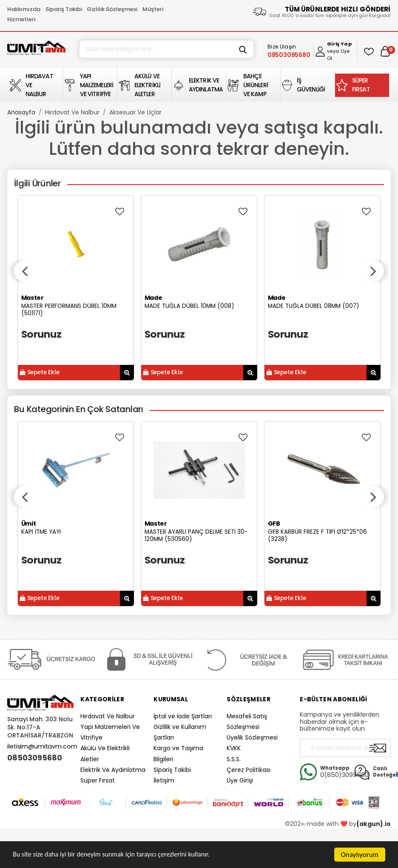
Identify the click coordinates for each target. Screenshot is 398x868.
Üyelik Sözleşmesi (252, 737)
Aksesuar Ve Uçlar (135, 112)
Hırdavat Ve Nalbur (72, 112)
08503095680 (35, 758)
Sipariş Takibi (64, 9)
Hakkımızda (24, 9)
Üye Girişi (240, 780)
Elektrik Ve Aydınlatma (113, 770)
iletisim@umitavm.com (42, 746)
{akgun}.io (374, 824)
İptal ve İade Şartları (183, 716)
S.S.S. (234, 759)
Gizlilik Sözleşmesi (112, 9)
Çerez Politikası (249, 770)
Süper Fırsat (98, 780)
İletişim (164, 780)
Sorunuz (41, 334)
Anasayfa (21, 112)
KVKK (234, 748)
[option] (76, 288)
